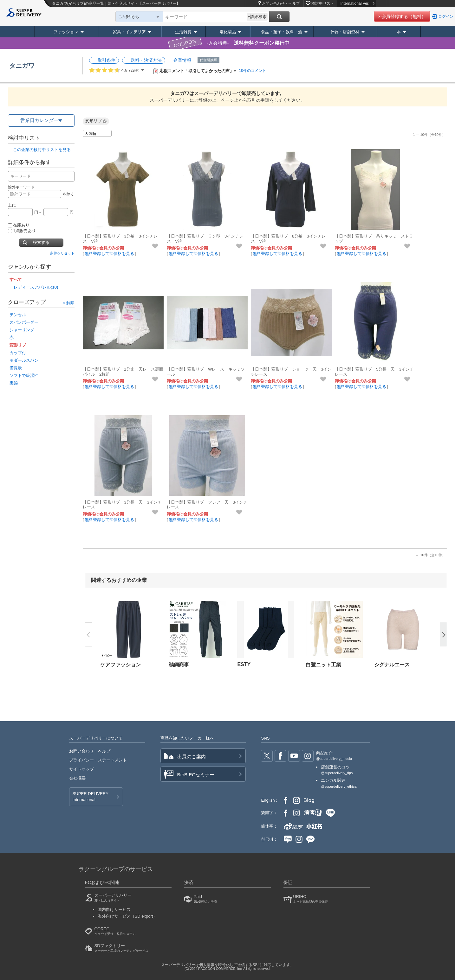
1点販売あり (22, 231)
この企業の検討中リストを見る (42, 150)
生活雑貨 (183, 32)
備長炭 (16, 368)
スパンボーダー (24, 322)
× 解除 (69, 302)
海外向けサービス (127, 916)
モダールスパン (24, 360)
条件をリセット (62, 253)
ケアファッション (120, 665)
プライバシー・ (98, 760)
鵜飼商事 (179, 665)
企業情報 (182, 60)
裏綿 (14, 383)
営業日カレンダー (39, 120)
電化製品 (228, 32)
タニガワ (22, 66)
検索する (41, 242)
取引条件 (107, 60)
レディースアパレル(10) (36, 287)
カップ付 (18, 353)
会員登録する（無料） (404, 16)
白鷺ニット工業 (323, 665)
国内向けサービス (114, 910)
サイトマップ (81, 769)
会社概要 (77, 778)
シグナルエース (392, 665)
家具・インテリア (129, 32)
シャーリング (22, 330)
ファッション (66, 32)
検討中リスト (323, 3)
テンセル (18, 315)
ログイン (446, 16)
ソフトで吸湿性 (24, 375)
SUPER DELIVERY (91, 797)
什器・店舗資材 (345, 32)
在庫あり (19, 225)
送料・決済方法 (146, 60)
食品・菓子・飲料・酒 (282, 32)
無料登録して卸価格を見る (109, 254)
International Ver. (357, 3)
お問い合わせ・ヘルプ (281, 3)
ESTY (244, 664)
